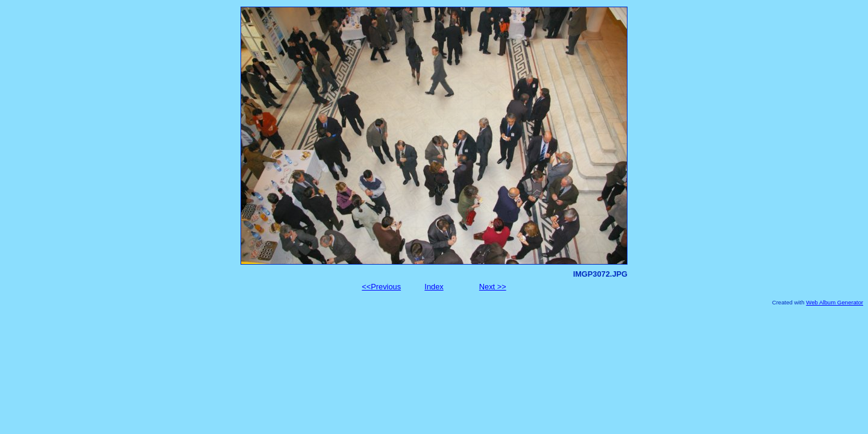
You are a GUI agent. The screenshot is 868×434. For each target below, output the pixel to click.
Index (434, 287)
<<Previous (381, 287)
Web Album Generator (835, 302)
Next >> (493, 287)
